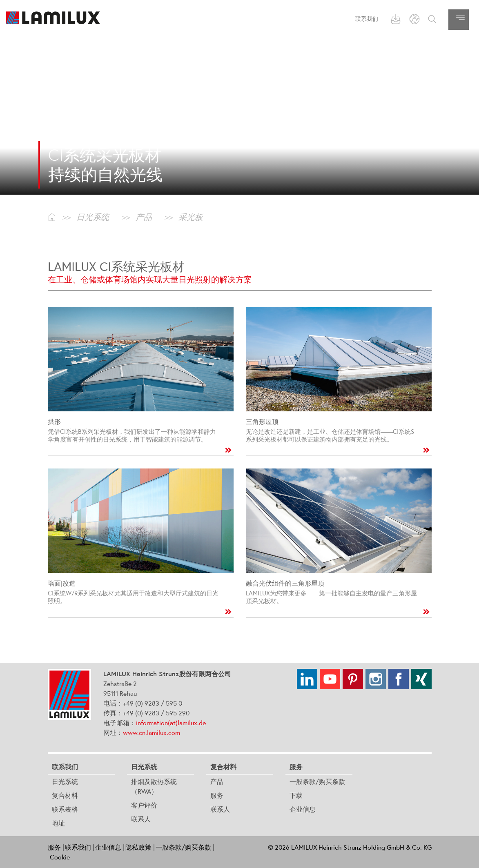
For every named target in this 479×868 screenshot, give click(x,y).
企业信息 (303, 809)
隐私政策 (138, 847)
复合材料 (65, 795)
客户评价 (144, 805)
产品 (217, 781)
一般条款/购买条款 (317, 781)
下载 (296, 795)
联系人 (141, 819)
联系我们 (367, 19)
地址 (58, 823)
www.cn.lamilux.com (151, 733)
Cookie (60, 857)
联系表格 (65, 809)
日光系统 (65, 781)
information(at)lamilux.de (171, 723)
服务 (217, 795)
